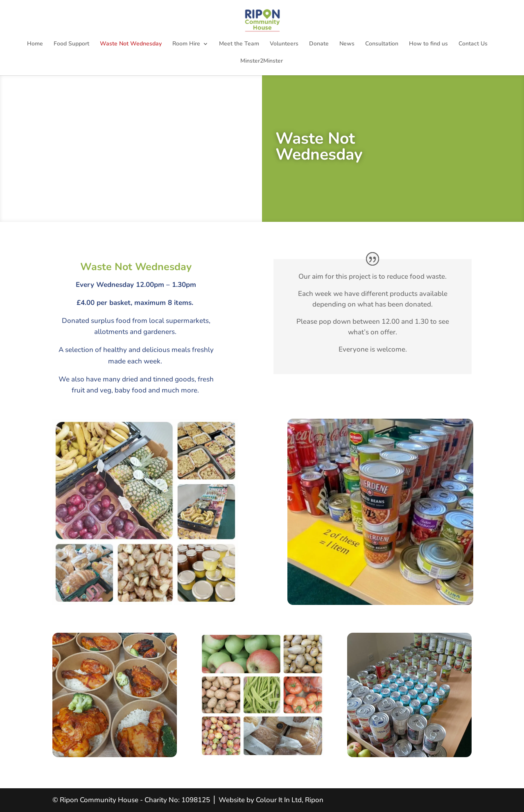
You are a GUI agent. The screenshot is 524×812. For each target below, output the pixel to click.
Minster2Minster (262, 61)
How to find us (428, 44)
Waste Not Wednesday (131, 44)
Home (35, 44)
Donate (319, 44)
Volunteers (284, 44)
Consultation (382, 44)
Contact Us (473, 44)
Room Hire (186, 44)
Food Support (71, 44)
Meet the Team (239, 44)
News (347, 44)
